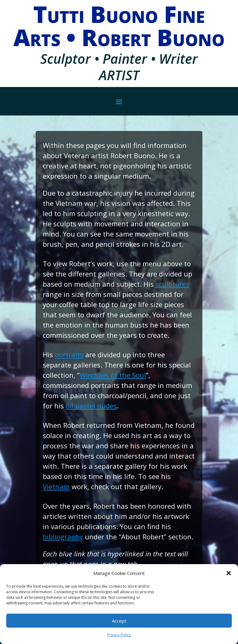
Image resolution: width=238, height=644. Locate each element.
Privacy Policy (119, 635)
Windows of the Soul (113, 375)
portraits (69, 355)
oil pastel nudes (91, 406)
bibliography (63, 537)
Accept (119, 621)
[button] (229, 573)
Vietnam (56, 486)
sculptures (172, 284)
